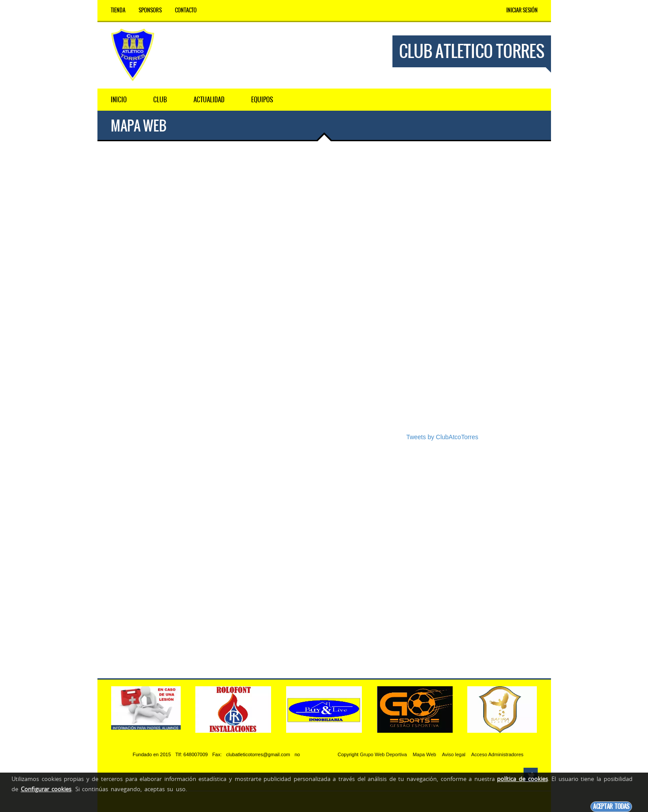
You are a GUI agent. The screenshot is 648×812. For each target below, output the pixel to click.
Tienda (118, 10)
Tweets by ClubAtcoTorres (442, 437)
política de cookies (522, 779)
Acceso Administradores (497, 754)
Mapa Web (425, 754)
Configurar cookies (46, 789)
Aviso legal (454, 754)
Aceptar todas (611, 806)
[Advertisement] (472, 294)
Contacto (186, 10)
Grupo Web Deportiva (383, 754)
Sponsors (150, 10)
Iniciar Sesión (522, 10)
